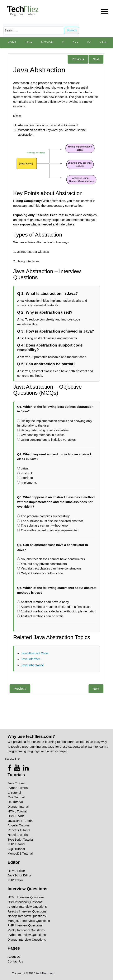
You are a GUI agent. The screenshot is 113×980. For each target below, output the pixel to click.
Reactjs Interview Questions (27, 911)
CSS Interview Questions (25, 902)
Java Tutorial (16, 783)
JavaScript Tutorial (20, 821)
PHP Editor (15, 880)
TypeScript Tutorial (20, 839)
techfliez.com (45, 973)
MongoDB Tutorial (20, 853)
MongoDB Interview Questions (29, 921)
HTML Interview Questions (26, 897)
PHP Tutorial (16, 844)
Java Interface (31, 659)
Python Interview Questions (27, 935)
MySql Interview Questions (26, 930)
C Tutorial (14, 793)
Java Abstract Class (35, 653)
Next (96, 59)
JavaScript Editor (19, 875)
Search (71, 30)
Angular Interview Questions (27, 907)
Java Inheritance (32, 665)
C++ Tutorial (16, 797)
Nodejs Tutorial (18, 835)
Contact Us (15, 961)
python (47, 43)
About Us (14, 957)
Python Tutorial (18, 788)
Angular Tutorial (18, 825)
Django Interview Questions (27, 939)
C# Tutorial (15, 802)
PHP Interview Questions (25, 925)
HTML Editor (16, 871)
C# (89, 43)
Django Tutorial (18, 807)
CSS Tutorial (16, 816)
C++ (76, 43)
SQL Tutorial (16, 849)
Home (12, 43)
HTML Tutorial (17, 811)
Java (29, 43)
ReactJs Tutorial (19, 830)
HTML (103, 43)
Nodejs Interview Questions (27, 916)
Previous (78, 59)
